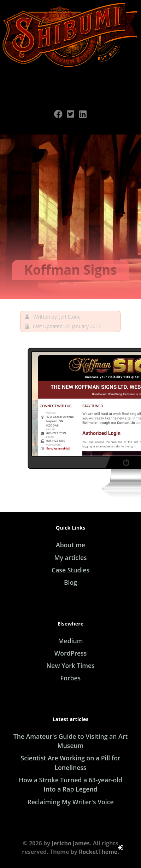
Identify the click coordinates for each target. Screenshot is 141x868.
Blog (70, 582)
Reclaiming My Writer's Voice (70, 802)
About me (70, 545)
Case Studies (70, 570)
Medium (70, 641)
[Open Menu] (71, 83)
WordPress (71, 653)
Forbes (70, 678)
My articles (70, 558)
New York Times (70, 666)
